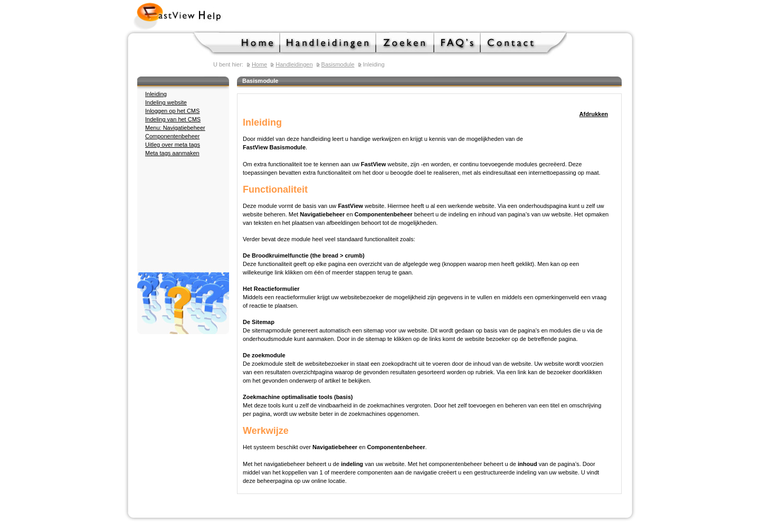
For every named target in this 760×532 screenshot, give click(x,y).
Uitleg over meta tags (173, 145)
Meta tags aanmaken (172, 153)
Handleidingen (328, 43)
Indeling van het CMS (173, 119)
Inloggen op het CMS (172, 111)
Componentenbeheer (172, 136)
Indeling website (166, 102)
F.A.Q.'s (458, 43)
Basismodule (338, 64)
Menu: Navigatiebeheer (175, 128)
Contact (524, 43)
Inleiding (156, 94)
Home (236, 43)
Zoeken (405, 43)
